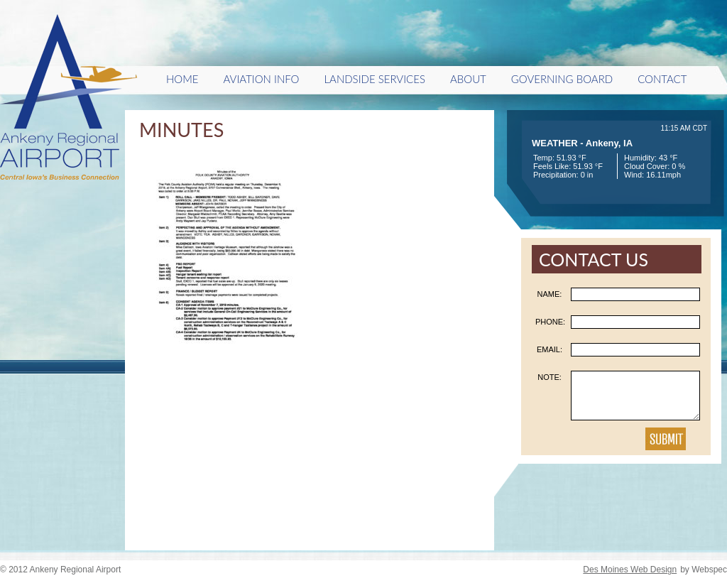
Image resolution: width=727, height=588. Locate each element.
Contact (662, 79)
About (468, 79)
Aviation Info (262, 79)
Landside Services (374, 79)
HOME (182, 79)
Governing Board (562, 79)
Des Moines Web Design (630, 570)
